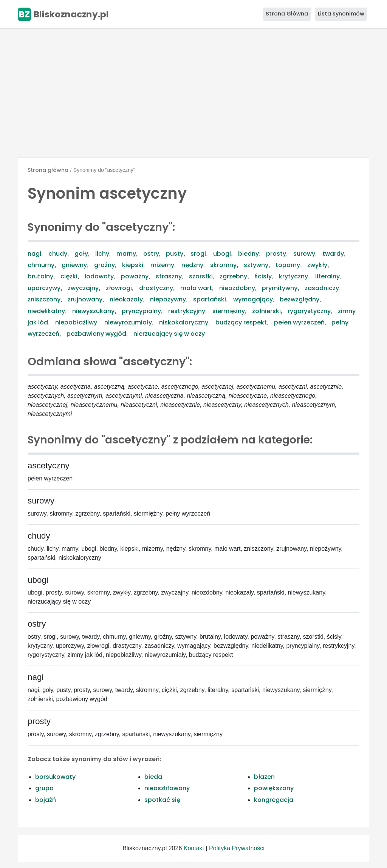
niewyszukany (93, 311)
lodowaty (99, 276)
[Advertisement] (193, 93)
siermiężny (229, 311)
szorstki (201, 276)
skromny (223, 265)
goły (81, 254)
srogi (198, 254)
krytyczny (293, 276)
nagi (34, 254)
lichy (102, 254)
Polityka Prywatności (237, 848)
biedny (248, 254)
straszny (169, 276)
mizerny (162, 265)
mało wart (196, 288)
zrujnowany (85, 299)
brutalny (40, 276)
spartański (210, 299)
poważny (135, 276)
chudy (58, 254)
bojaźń (46, 800)
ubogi (222, 254)
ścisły (263, 276)
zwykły (317, 265)
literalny (327, 276)
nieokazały (126, 299)
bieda (153, 777)
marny (126, 254)
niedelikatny (46, 311)
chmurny (41, 265)
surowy (304, 254)
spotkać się (162, 800)
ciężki (69, 276)
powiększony (274, 788)
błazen (264, 777)
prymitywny (280, 288)
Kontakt (194, 848)
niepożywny (168, 299)
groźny (104, 265)
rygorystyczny (309, 311)
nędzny (192, 265)
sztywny (256, 265)
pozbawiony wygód (96, 334)
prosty (276, 254)
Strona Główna (287, 14)
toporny (288, 265)
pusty (175, 254)
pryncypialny (141, 311)
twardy (333, 254)
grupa (44, 788)
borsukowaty (55, 777)
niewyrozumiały (128, 322)
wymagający (253, 299)
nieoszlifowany (167, 788)
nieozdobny (237, 288)
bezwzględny (300, 299)
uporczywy (44, 288)
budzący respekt (241, 322)
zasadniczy (322, 288)
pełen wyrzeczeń (299, 322)
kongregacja (274, 800)
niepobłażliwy (76, 322)
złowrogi (119, 288)
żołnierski (266, 311)
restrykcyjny (187, 311)
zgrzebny (233, 276)
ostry (151, 254)
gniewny (74, 265)
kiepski (133, 265)
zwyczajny (83, 288)
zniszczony (44, 299)
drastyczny (156, 288)
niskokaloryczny (184, 322)
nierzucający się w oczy (169, 334)
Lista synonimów (341, 14)
